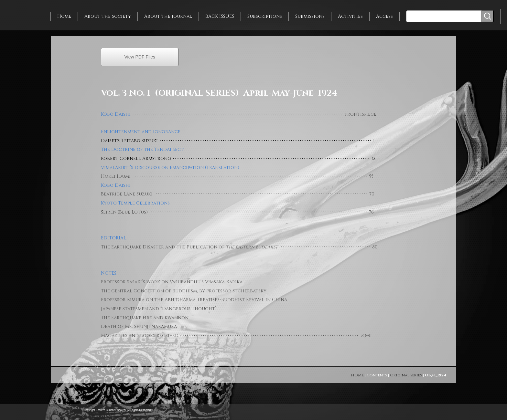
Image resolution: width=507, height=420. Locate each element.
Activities (350, 16)
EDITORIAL (113, 238)
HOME (357, 375)
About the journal (168, 16)
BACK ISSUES (220, 16)
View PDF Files (140, 57)
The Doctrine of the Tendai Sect (142, 149)
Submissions (310, 16)
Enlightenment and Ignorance (141, 132)
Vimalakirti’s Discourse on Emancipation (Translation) (170, 168)
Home (64, 16)
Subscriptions (265, 16)
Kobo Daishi (116, 185)
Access (384, 16)
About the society (108, 16)
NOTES (109, 273)
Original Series (406, 375)
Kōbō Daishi (116, 114)
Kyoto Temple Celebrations (135, 203)
